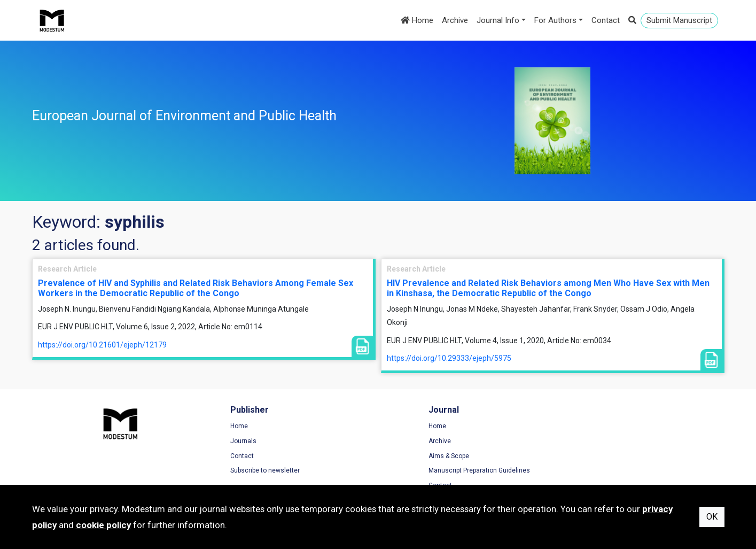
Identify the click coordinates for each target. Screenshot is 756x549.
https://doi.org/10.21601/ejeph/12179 (102, 345)
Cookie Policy (587, 456)
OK (712, 517)
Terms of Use (587, 427)
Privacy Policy (588, 442)
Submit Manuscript (679, 20)
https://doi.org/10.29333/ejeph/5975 (449, 358)
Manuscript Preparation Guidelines (440, 471)
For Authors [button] (555, 20)
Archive (455, 20)
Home (417, 20)
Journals (224, 442)
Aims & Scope (409, 456)
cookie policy (103, 525)
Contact (606, 20)
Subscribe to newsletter (245, 471)
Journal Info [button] (498, 20)
